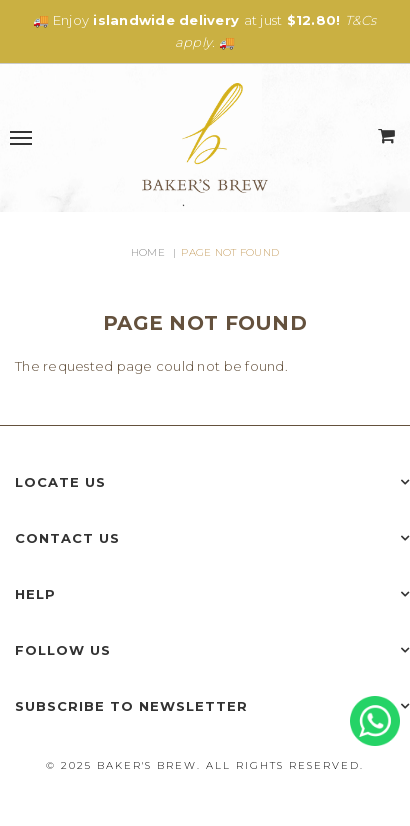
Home (148, 252)
